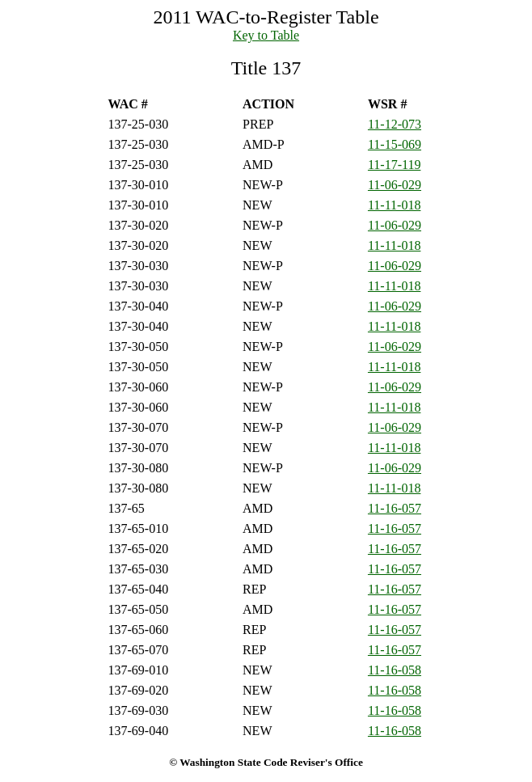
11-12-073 (395, 124)
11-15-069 (395, 144)
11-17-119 (394, 165)
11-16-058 (395, 670)
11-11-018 (394, 205)
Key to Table (266, 35)
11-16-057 (395, 508)
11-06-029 (395, 185)
